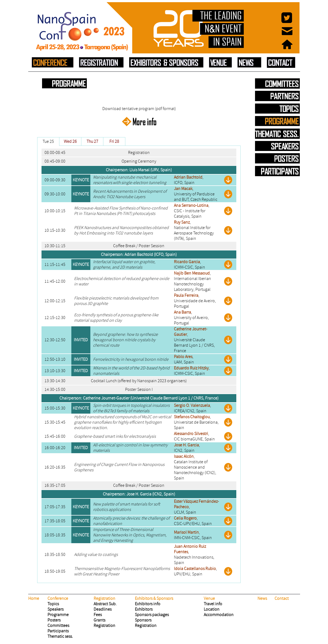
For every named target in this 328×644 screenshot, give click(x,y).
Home (34, 598)
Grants (99, 620)
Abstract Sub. (105, 604)
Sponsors (143, 620)
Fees (98, 615)
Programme (58, 615)
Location (212, 609)
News (262, 598)
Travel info (213, 604)
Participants (58, 631)
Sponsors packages (152, 615)
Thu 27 (92, 141)
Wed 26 (70, 141)
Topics (53, 604)
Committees (58, 626)
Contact (282, 598)
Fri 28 (114, 141)
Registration (104, 626)
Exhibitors (144, 609)
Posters (54, 620)
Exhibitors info (148, 604)
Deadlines (103, 609)
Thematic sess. (60, 636)
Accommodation (219, 615)
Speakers (55, 609)
